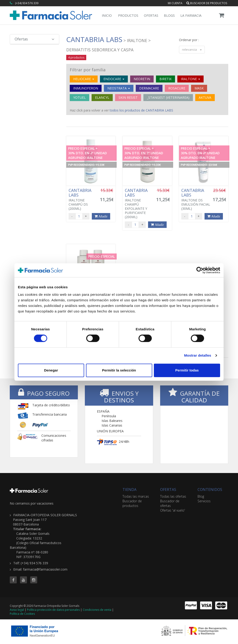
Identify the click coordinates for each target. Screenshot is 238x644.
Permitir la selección (119, 370)
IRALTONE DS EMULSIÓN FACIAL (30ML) (196, 199)
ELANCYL (102, 97)
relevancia (192, 49)
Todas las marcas (136, 496)
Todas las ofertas (173, 496)
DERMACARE (149, 88)
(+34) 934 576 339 (27, 3)
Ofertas (151, 15)
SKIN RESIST (128, 97)
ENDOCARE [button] (114, 79)
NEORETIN (142, 79)
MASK (199, 88)
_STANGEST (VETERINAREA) (168, 97)
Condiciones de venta (97, 610)
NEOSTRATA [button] (119, 88)
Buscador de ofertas (170, 503)
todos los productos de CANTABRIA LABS (141, 110)
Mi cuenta (175, 3)
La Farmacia (191, 15)
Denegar (51, 370)
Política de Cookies (22, 614)
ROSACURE (177, 88)
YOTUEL (79, 97)
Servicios (204, 501)
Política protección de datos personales (53, 610)
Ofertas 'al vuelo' (173, 510)
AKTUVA (205, 97)
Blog (201, 496)
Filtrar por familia (88, 70)
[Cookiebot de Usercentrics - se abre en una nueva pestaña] (200, 270)
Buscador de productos (207, 3)
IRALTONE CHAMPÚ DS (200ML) (83, 199)
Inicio (107, 15)
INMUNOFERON (86, 88)
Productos (128, 15)
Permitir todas (187, 370)
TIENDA (129, 490)
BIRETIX (165, 79)
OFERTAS (168, 490)
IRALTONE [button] (190, 79)
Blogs (169, 15)
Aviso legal (17, 610)
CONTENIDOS (210, 490)
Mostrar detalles (198, 355)
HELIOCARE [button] (84, 79)
